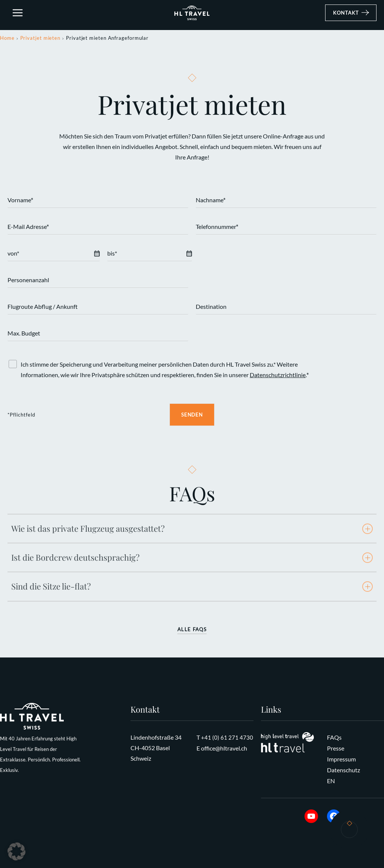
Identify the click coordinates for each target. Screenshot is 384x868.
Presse (336, 750)
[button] (351, 16)
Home (7, 40)
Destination (211, 309)
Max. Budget (24, 335)
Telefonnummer (217, 229)
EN (331, 781)
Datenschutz (343, 771)
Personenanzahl (28, 282)
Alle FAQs (192, 632)
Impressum (341, 760)
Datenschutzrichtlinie (278, 377)
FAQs (334, 739)
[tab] (192, 531)
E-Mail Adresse (28, 229)
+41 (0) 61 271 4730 (227, 739)
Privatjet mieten (40, 40)
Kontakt (349, 832)
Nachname (211, 202)
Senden (192, 417)
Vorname (20, 202)
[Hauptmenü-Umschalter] (18, 16)
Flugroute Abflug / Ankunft (43, 309)
